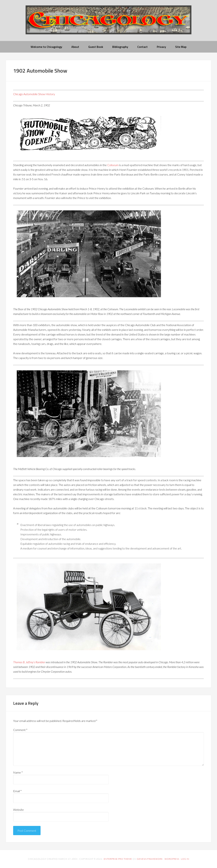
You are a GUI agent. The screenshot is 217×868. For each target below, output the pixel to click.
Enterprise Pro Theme (118, 859)
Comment (20, 730)
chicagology (108, 23)
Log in (185, 859)
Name (18, 772)
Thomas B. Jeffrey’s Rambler (29, 662)
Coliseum (113, 165)
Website (18, 810)
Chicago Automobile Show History (34, 94)
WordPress (172, 859)
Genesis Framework (150, 859)
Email (17, 791)
